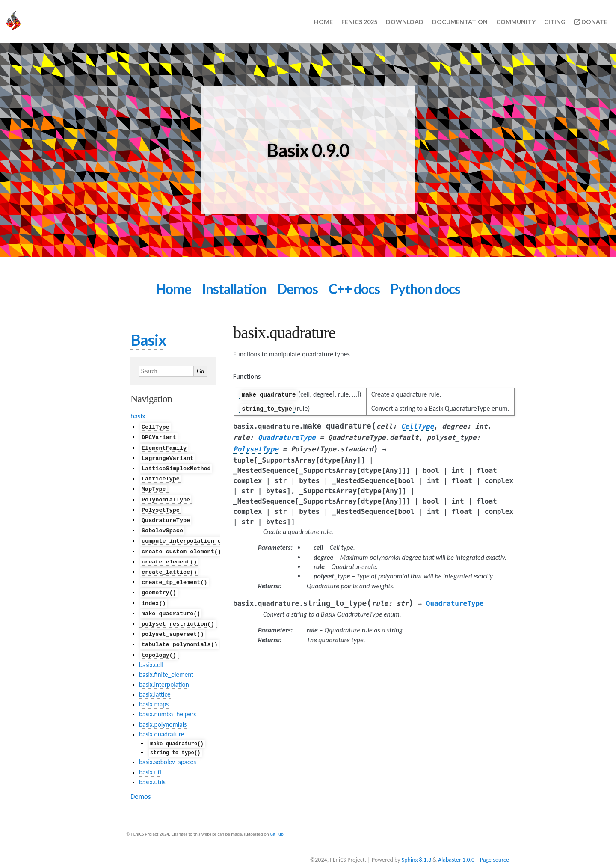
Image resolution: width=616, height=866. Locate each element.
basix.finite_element (166, 664)
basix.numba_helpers (167, 703)
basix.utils (152, 771)
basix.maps (154, 693)
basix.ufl (150, 761)
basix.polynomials (163, 713)
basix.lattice (155, 684)
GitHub (277, 823)
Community (516, 22)
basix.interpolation (164, 674)
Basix (148, 340)
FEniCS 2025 (359, 22)
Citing (555, 22)
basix (138, 416)
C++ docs (354, 289)
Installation (234, 289)
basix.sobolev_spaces (167, 751)
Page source (495, 849)
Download (405, 22)
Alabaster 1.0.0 (456, 849)
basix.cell (151, 654)
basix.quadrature (162, 723)
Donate (591, 22)
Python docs (425, 289)
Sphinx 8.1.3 (416, 849)
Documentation (460, 22)
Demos (298, 289)
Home (323, 22)
